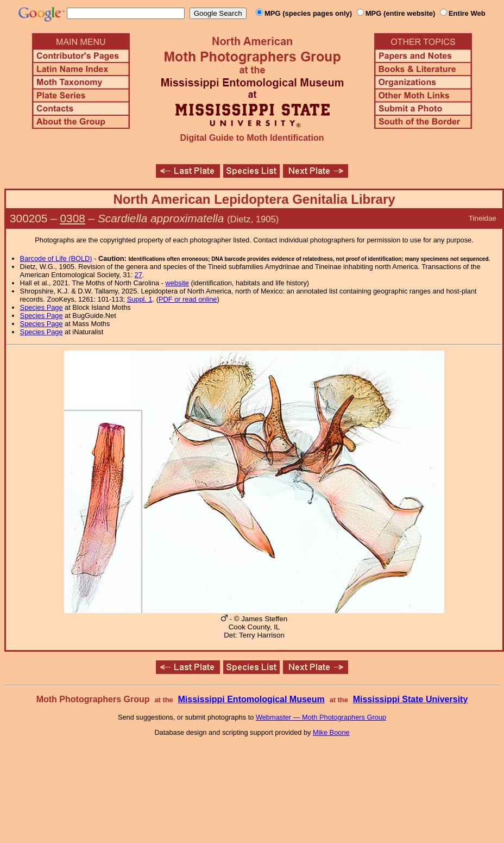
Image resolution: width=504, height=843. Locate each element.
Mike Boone (331, 732)
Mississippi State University (411, 699)
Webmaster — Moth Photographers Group (321, 717)
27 (138, 275)
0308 (73, 218)
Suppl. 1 (140, 299)
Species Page (42, 307)
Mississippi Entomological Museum (251, 699)
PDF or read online (188, 299)
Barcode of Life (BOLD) (56, 258)
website (177, 283)
